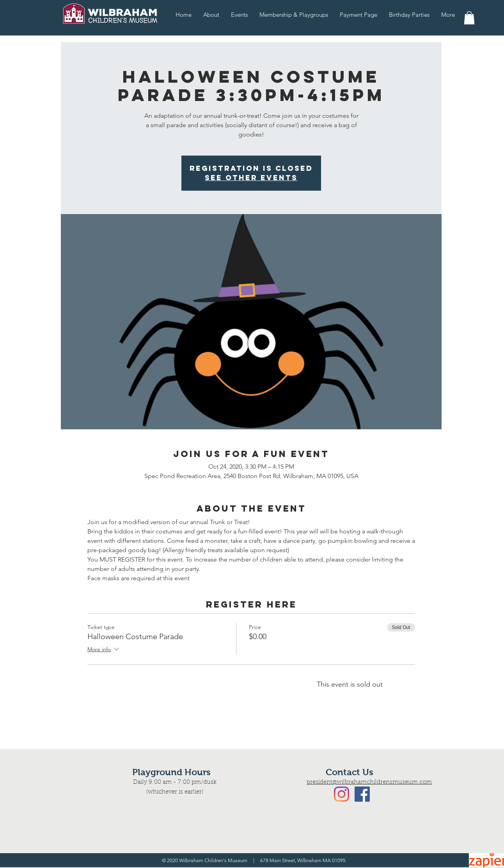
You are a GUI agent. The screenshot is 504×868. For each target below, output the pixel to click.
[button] (469, 18)
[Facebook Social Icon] (362, 794)
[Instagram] (342, 794)
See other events (251, 178)
